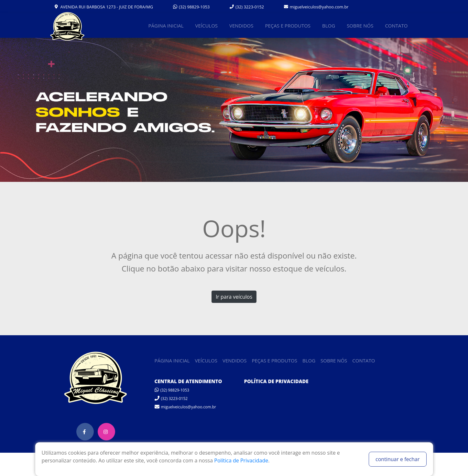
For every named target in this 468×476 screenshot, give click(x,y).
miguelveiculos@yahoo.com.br (316, 7)
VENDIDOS (241, 26)
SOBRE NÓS (360, 26)
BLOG (329, 26)
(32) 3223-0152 (247, 7)
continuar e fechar (397, 459)
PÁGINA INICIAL (166, 26)
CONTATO (396, 26)
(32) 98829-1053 (191, 7)
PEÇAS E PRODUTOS (288, 26)
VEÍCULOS (206, 26)
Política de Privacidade (241, 460)
